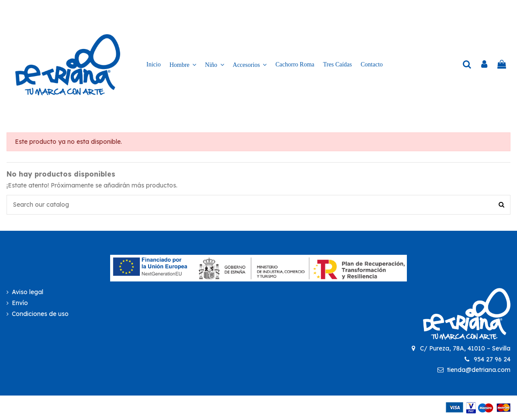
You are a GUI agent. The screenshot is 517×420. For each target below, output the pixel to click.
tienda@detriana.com (479, 370)
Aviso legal (28, 292)
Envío (20, 303)
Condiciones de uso (40, 314)
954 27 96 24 (492, 359)
